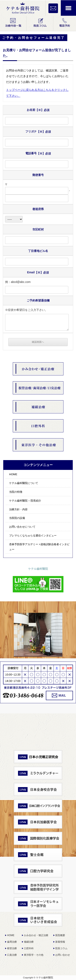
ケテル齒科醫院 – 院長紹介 (25, 501)
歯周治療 (12, 942)
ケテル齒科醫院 (38, 569)
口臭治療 (12, 955)
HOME (13, 474)
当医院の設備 (17, 518)
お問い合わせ (63, 955)
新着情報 (60, 942)
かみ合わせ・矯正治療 (36, 935)
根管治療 (12, 948)
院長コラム (61, 948)
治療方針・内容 (18, 509)
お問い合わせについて (22, 527)
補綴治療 (29, 942)
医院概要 (60, 935)
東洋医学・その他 (34, 955)
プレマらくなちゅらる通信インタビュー (33, 536)
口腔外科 (29, 948)
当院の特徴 (16, 492)
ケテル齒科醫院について (24, 483)
